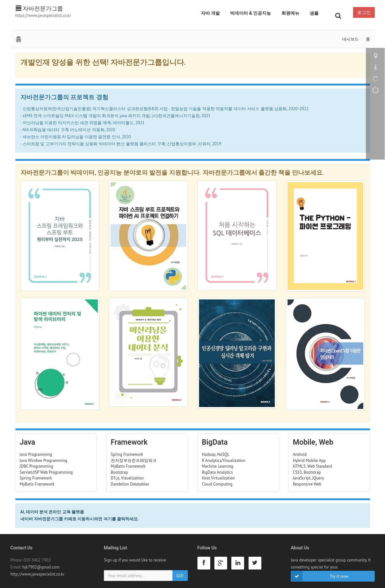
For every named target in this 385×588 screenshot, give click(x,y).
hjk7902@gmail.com (41, 567)
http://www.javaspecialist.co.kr (38, 574)
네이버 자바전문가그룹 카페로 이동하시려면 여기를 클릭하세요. (80, 519)
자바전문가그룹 (39, 8)
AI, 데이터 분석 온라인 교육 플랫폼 (52, 512)
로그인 (364, 12)
